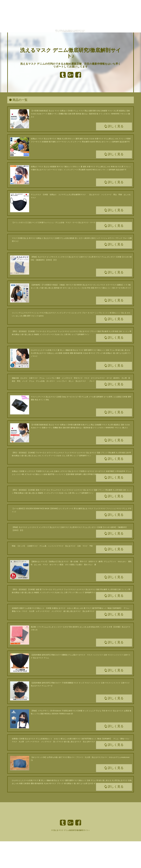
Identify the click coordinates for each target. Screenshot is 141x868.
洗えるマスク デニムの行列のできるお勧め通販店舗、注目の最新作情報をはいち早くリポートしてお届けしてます (70, 65)
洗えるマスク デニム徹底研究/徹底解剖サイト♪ (71, 830)
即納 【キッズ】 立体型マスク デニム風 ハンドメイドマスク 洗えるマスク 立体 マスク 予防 (52, 546)
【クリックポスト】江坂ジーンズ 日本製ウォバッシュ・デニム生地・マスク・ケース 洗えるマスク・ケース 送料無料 (57, 223)
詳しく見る (114, 126)
